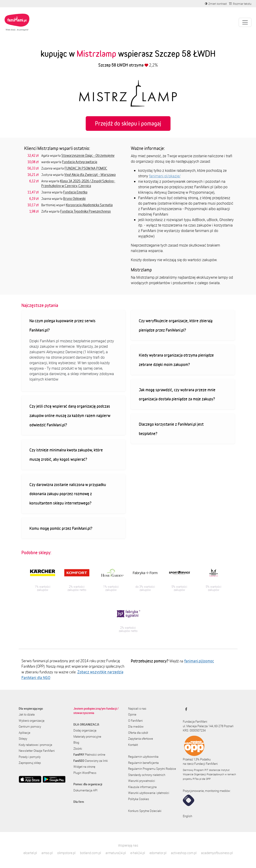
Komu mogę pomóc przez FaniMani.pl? (61, 528)
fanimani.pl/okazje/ (165, 176)
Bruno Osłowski (74, 198)
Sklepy (23, 739)
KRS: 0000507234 (194, 730)
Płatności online (89, 755)
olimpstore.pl (66, 853)
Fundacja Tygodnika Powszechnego (85, 211)
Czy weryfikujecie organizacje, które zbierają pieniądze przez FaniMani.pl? (176, 325)
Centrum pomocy (30, 726)
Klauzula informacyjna (142, 787)
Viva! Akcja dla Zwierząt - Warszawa (90, 175)
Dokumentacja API (85, 790)
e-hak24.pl (138, 853)
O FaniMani (135, 721)
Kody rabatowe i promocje (35, 745)
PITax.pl (197, 779)
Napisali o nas (137, 708)
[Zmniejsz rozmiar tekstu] (240, 4)
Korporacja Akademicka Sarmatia (89, 205)
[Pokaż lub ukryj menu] (245, 22)
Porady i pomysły (30, 757)
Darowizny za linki (91, 761)
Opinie (132, 714)
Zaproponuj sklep (30, 763)
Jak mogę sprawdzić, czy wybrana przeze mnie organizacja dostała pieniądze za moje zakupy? (177, 394)
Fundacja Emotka (75, 192)
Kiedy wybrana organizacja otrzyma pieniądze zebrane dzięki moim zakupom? (176, 360)
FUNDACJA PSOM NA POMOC (86, 168)
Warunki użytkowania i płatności (149, 793)
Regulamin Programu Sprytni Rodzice (152, 769)
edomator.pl (158, 853)
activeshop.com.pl (184, 853)
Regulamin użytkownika (143, 757)
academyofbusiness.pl (217, 853)
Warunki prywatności (142, 781)
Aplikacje (25, 733)
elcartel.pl (30, 853)
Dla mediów (136, 726)
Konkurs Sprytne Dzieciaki (145, 811)
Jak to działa (27, 714)
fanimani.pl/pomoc (199, 661)
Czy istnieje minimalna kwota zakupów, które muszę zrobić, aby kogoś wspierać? (66, 455)
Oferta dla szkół (138, 733)
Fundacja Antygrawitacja (80, 162)
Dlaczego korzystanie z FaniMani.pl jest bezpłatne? (171, 429)
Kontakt (133, 745)
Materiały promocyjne (87, 737)
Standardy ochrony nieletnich (147, 775)
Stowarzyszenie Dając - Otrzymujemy (88, 155)
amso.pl (47, 853)
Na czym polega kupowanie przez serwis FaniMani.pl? (62, 325)
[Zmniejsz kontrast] (216, 4)
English (187, 816)
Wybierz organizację (32, 721)
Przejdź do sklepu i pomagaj (128, 123)
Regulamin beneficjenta (143, 763)
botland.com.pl (91, 853)
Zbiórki (78, 749)
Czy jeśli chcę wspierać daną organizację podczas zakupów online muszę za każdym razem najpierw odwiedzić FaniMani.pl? (70, 415)
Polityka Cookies (139, 799)
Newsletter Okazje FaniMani (37, 751)
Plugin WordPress (85, 773)
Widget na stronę (84, 767)
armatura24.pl (116, 853)
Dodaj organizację (85, 730)
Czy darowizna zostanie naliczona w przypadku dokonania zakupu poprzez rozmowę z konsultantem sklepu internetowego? (68, 494)
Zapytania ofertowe (141, 739)
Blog (76, 742)
